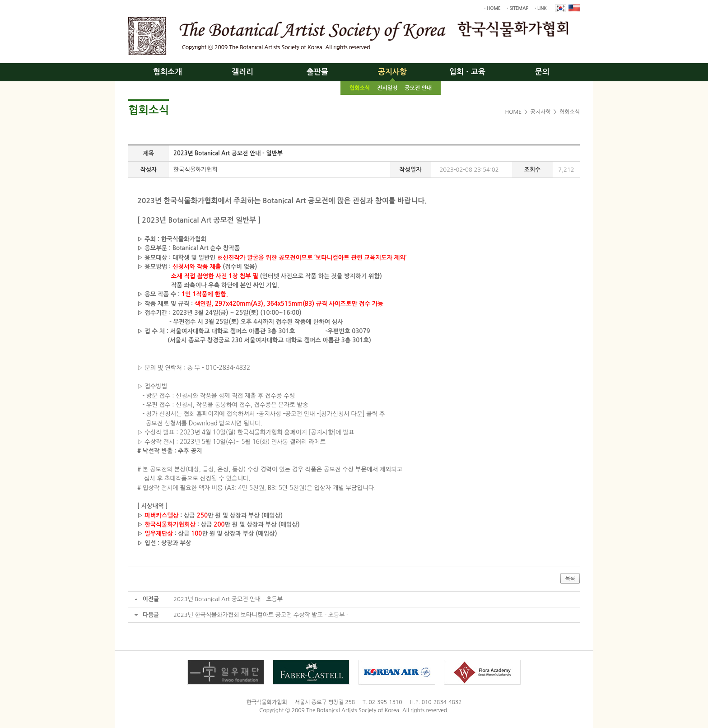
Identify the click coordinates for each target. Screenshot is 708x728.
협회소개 (168, 72)
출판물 (317, 72)
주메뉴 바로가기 (0, 0)
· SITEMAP (518, 8)
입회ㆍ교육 (467, 72)
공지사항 (392, 72)
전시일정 (387, 88)
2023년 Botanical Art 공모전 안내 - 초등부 (228, 599)
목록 (570, 579)
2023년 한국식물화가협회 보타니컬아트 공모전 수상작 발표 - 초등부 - (261, 615)
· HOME (493, 8)
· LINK (541, 8)
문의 (542, 72)
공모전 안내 (418, 88)
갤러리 (242, 72)
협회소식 (360, 88)
